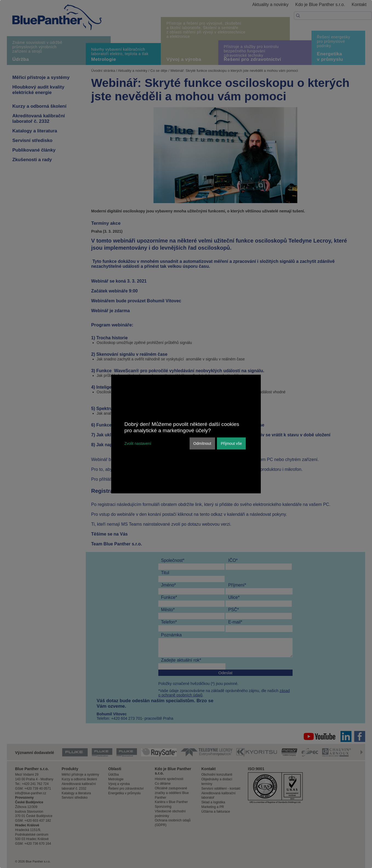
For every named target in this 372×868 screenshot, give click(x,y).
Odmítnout (202, 443)
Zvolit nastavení (138, 443)
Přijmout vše (231, 443)
